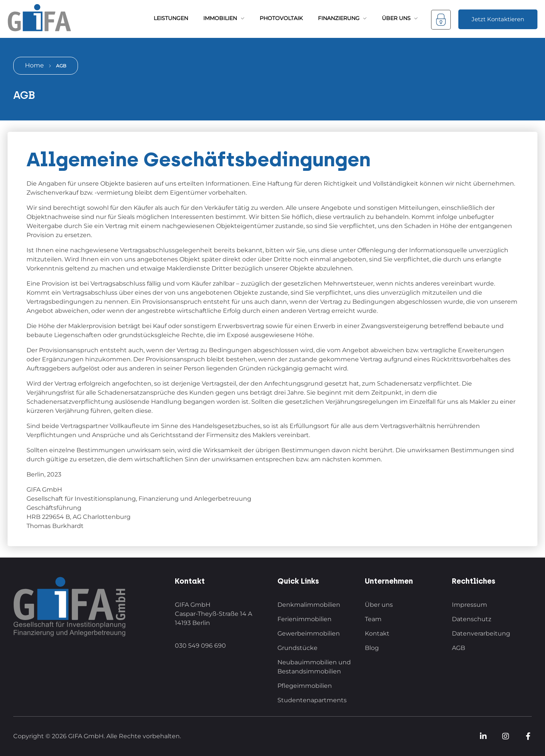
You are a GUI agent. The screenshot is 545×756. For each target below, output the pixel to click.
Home (34, 65)
